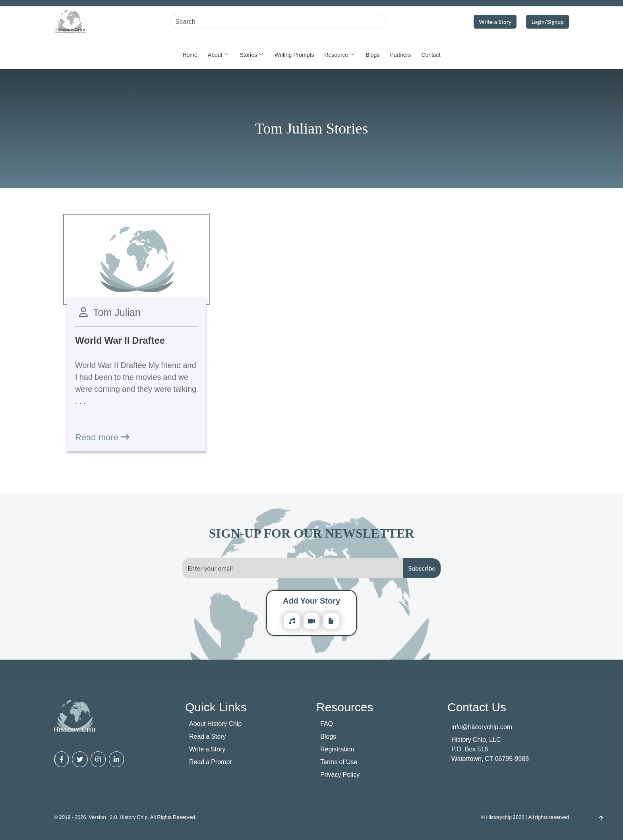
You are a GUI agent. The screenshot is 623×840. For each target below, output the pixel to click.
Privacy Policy (340, 774)
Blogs (372, 55)
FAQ (327, 724)
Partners (400, 55)
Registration (337, 749)
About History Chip (216, 724)
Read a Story (208, 736)
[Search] (278, 21)
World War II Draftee (120, 340)
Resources (345, 707)
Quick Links (216, 707)
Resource (336, 55)
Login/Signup (548, 22)
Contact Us (477, 707)
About (215, 55)
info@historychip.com (482, 727)
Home (190, 55)
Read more (102, 437)
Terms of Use (339, 762)
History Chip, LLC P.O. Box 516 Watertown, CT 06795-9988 (490, 749)
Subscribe (422, 568)
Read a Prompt (210, 762)
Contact (431, 55)
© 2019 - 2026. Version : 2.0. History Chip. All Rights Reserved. (125, 817)
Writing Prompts (294, 55)
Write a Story (495, 22)
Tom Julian (117, 312)
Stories (248, 55)
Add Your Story (311, 601)
